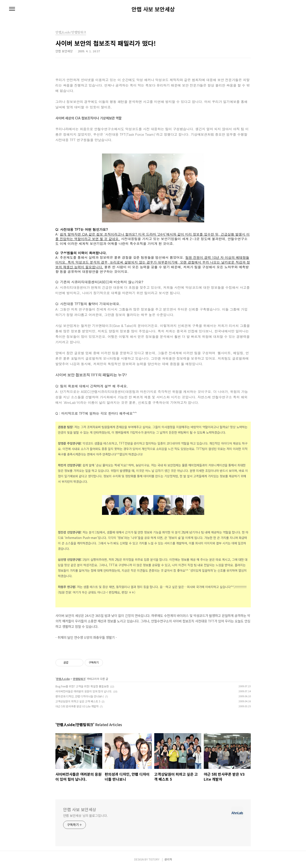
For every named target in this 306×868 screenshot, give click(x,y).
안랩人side (63, 679)
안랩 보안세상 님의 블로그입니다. (85, 815)
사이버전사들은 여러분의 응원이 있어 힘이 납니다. (84, 691)
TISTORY (154, 859)
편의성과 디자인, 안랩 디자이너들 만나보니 (80, 696)
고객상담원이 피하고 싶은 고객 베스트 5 (78, 701)
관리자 (168, 859)
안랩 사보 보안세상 (153, 9)
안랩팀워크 (79, 679)
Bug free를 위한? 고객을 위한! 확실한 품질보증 (82, 686)
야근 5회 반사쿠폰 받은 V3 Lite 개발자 (77, 706)
